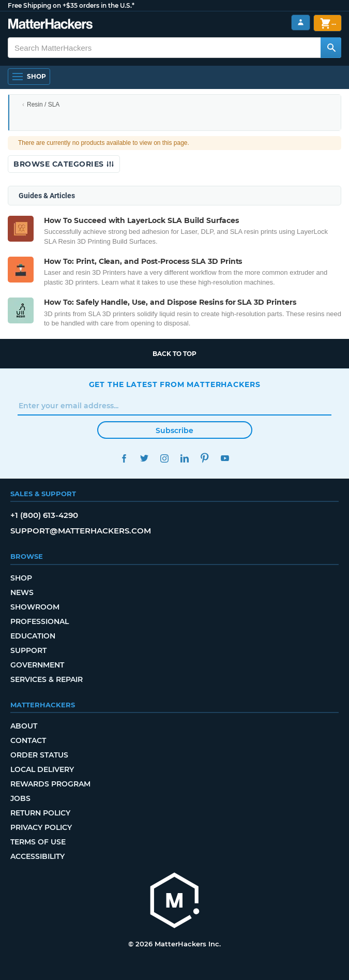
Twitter (145, 458)
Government (37, 665)
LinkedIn (185, 458)
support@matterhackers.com (81, 531)
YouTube (225, 458)
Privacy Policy (41, 827)
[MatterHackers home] (175, 902)
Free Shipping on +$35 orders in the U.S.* (71, 5)
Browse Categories (64, 164)
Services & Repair (47, 679)
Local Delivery (42, 769)
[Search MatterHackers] (331, 48)
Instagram (165, 458)
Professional (40, 621)
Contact (28, 740)
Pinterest (205, 458)
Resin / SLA (43, 105)
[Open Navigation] (29, 77)
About (24, 726)
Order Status (39, 755)
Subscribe (174, 430)
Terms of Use (38, 842)
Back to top (174, 354)
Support (28, 650)
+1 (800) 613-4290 (44, 515)
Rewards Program (50, 784)
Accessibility (37, 856)
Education (33, 636)
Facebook (124, 458)
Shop (21, 578)
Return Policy (40, 813)
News (22, 592)
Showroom (35, 607)
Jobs (20, 798)
